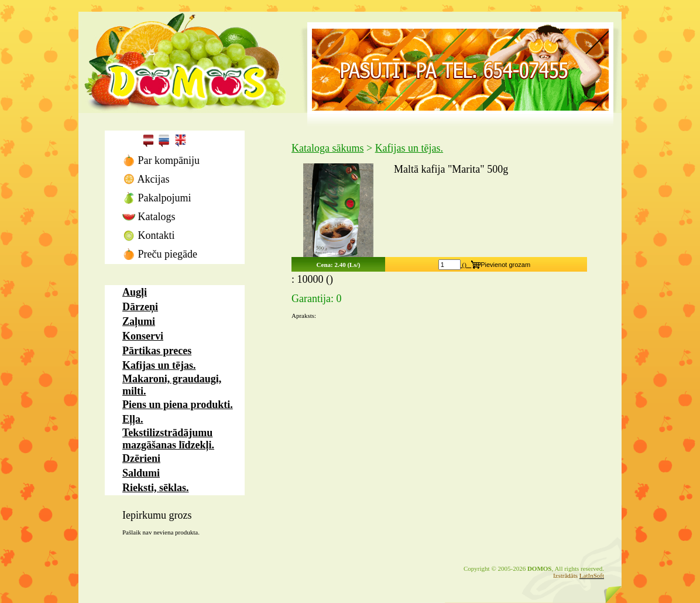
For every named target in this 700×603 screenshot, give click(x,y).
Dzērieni (141, 458)
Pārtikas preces (157, 351)
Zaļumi (139, 321)
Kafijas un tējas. (159, 365)
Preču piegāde (160, 254)
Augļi (135, 292)
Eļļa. (133, 419)
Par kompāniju (161, 160)
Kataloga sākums (327, 148)
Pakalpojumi (157, 198)
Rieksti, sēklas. (156, 488)
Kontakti (149, 235)
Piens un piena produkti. (178, 405)
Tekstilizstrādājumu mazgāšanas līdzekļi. (168, 439)
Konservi (143, 336)
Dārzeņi (140, 307)
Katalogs (149, 217)
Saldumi (141, 473)
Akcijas (146, 179)
